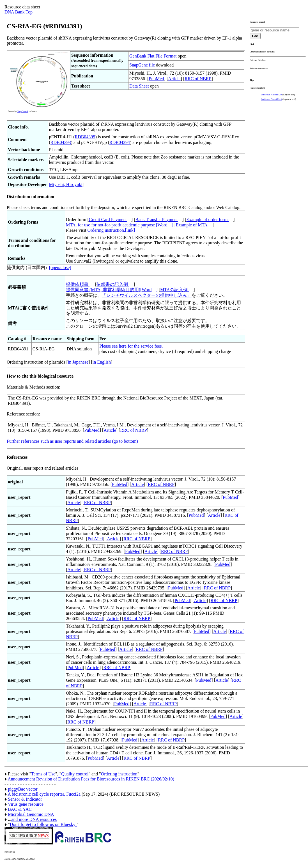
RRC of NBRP (198, 79)
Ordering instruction (119, 774)
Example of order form (207, 220)
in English (102, 362)
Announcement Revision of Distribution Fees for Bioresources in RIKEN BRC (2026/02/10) (91, 779)
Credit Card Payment (108, 220)
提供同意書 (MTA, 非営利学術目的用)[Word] (112, 290)
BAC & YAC (20, 809)
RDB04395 (85, 137)
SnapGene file (142, 65)
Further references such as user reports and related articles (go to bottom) (72, 441)
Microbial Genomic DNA (31, 814)
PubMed (156, 79)
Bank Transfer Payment (157, 220)
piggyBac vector (23, 789)
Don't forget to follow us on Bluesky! (43, 824)
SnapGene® (23, 112)
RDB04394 (120, 142)
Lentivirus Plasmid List (271, 95)
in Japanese (78, 362)
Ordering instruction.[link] (111, 230)
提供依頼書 (78, 284)
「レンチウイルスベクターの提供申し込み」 (147, 295)
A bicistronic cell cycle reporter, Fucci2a (44, 794)
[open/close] (60, 267)
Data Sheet (139, 86)
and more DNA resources (34, 819)
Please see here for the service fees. (131, 346)
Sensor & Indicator (25, 799)
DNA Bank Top (19, 12)
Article (174, 79)
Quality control (75, 774)
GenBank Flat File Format (153, 56)
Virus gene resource (26, 804)
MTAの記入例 (174, 290)
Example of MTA (192, 225)
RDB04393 (61, 142)
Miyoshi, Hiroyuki (65, 184)
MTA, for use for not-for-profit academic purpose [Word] (120, 225)
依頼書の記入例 (113, 284)
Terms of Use (43, 774)
